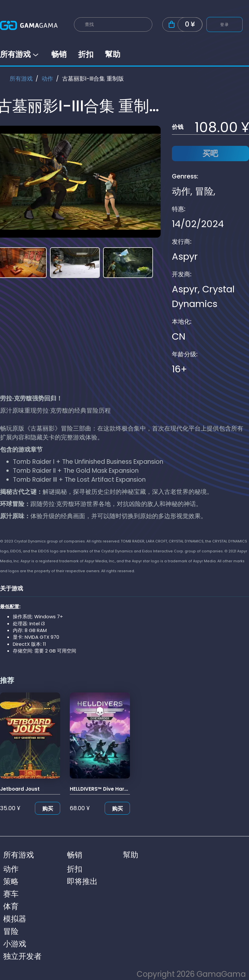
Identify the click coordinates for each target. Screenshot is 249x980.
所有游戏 (20, 54)
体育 (11, 906)
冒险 (204, 191)
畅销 (59, 54)
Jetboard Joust (20, 789)
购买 (48, 809)
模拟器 (15, 919)
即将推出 (82, 881)
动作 (47, 79)
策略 (11, 881)
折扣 (86, 54)
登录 (225, 24)
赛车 (11, 894)
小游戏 (15, 944)
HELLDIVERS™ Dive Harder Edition (111, 789)
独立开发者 (22, 956)
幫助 (113, 54)
